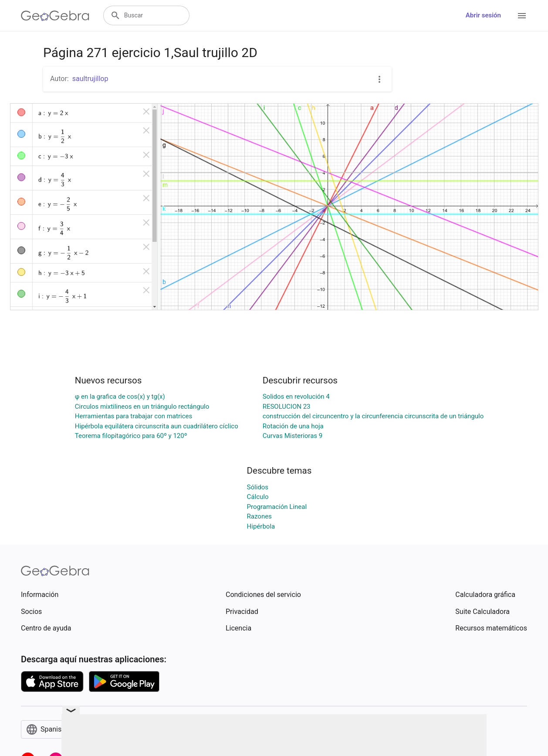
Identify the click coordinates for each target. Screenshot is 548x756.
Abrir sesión (483, 15)
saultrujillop (90, 79)
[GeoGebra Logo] (55, 16)
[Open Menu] (522, 16)
